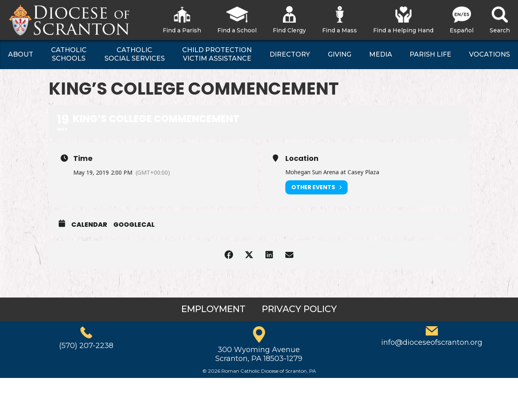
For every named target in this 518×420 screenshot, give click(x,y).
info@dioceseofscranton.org (432, 342)
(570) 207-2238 (86, 346)
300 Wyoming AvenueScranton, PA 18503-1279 (259, 354)
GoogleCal (134, 225)
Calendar (89, 225)
